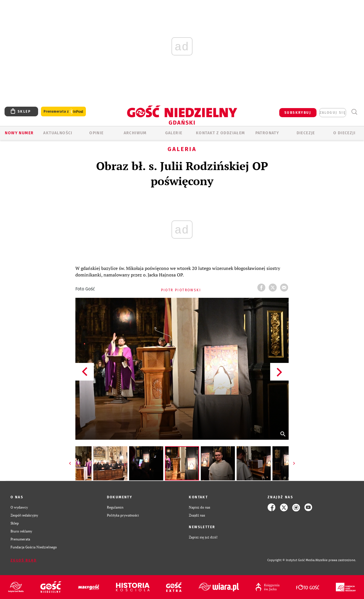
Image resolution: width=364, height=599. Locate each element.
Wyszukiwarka (354, 112)
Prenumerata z (63, 112)
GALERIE (174, 133)
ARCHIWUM (135, 133)
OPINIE (96, 133)
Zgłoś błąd (24, 560)
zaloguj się (333, 113)
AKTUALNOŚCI (58, 133)
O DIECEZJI (344, 133)
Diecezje (306, 133)
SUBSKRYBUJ (298, 113)
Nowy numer (19, 133)
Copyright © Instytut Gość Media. (291, 560)
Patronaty (267, 133)
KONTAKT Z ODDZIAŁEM (221, 133)
